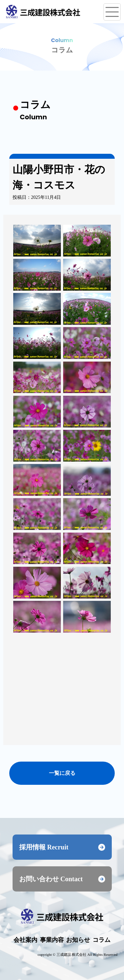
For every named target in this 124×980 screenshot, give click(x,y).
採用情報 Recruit (62, 847)
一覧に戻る (62, 773)
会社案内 (25, 940)
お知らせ (78, 940)
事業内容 (52, 940)
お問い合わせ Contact (62, 879)
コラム (102, 940)
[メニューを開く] (112, 12)
